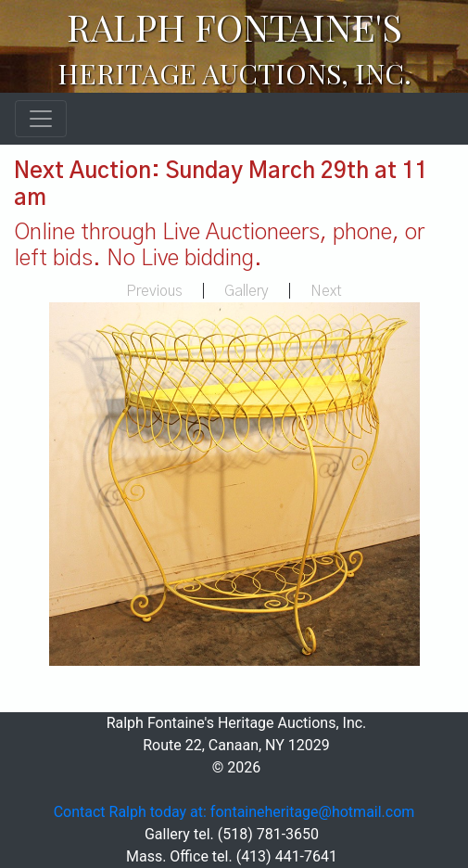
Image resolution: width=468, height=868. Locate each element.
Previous (154, 291)
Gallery (247, 291)
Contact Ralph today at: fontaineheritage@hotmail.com (234, 812)
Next (326, 291)
